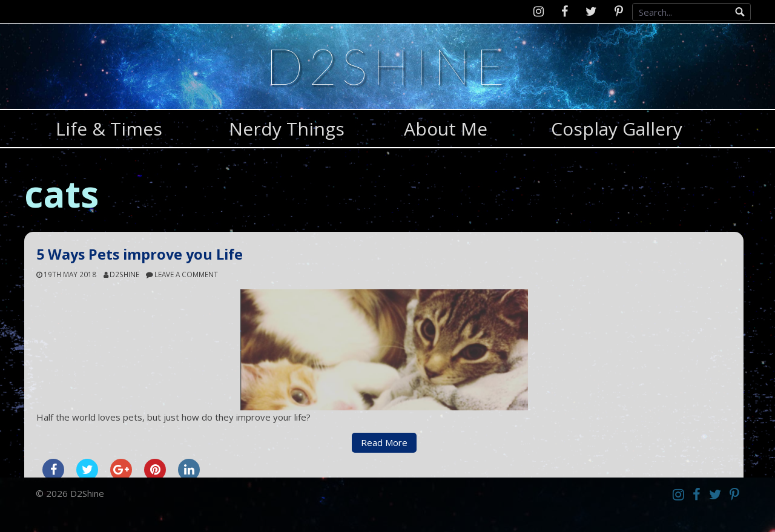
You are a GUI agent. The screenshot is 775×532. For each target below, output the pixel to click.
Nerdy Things (287, 129)
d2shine (124, 274)
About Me (446, 129)
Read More (384, 442)
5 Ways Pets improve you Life (140, 254)
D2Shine (387, 66)
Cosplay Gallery (617, 129)
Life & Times (109, 129)
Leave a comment (186, 274)
